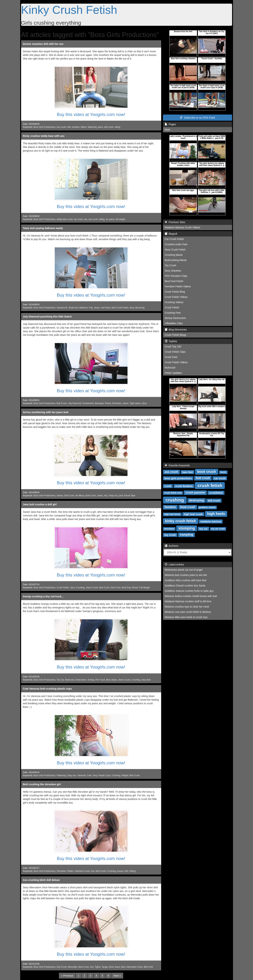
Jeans (97, 308)
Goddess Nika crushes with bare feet (186, 580)
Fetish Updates (173, 373)
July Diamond (75, 403)
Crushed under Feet (176, 244)
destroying (196, 500)
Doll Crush (69, 496)
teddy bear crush (65, 219)
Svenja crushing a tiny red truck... (43, 596)
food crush (188, 507)
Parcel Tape (130, 496)
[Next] (117, 976)
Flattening (61, 775)
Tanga (105, 967)
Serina (60, 496)
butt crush (203, 478)
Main (168, 130)
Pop (91, 308)
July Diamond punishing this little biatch (47, 317)
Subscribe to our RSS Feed (197, 118)
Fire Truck (100, 680)
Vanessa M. (62, 308)
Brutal (135, 588)
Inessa (120, 871)
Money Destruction (175, 318)
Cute (89, 775)
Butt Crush (62, 403)
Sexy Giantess (173, 271)
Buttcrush (74, 308)
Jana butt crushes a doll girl (40, 504)
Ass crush (61, 127)
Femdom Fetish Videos (178, 286)
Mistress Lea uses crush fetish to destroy (188, 612)
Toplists (171, 341)
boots (223, 472)
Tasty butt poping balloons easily (43, 228)
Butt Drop (126, 588)
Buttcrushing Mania (176, 260)
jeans (100, 127)
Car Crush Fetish (174, 239)
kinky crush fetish (181, 521)
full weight (120, 219)
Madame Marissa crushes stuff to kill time (188, 601)
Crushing (80, 588)
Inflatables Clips (174, 323)
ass (86, 219)
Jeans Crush (92, 588)
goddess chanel (207, 507)
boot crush (207, 472)
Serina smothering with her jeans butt (46, 412)
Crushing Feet (173, 313)
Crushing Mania (174, 255)
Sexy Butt (146, 680)
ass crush (93, 219)
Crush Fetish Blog (175, 292)
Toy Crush (171, 265)
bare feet (188, 472)
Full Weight (145, 588)
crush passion (195, 493)
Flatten (70, 871)
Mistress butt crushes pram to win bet (186, 575)
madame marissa (211, 521)
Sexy (132, 308)
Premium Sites (175, 222)
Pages (170, 124)
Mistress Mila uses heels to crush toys (186, 617)
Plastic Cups (104, 775)
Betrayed (99, 403)
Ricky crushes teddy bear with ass (44, 136)
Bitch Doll (148, 967)
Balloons (84, 308)
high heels (216, 514)
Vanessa (82, 775)
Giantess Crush (82, 871)
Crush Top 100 (173, 347)
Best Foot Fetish (174, 281)
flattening (92, 127)
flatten (83, 127)
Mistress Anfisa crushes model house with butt (191, 596)
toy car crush (218, 529)
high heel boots (172, 514)
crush (168, 486)
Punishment (88, 403)
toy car (203, 529)
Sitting (133, 871)
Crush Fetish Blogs (176, 335)
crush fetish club (173, 493)
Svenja (91, 680)
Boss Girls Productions (44, 127)
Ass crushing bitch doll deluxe (41, 880)
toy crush (78, 219)
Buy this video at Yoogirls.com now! (91, 114)
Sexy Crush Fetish (175, 250)
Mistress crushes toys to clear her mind (187, 607)
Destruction (81, 680)
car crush (220, 478)
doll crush (109, 127)
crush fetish (210, 485)
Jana (72, 588)
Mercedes (73, 967)
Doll (121, 496)
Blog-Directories (176, 330)
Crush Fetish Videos (176, 297)
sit (107, 219)
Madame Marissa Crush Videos (183, 227)
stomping (187, 528)
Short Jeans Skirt (117, 967)
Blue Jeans (112, 680)
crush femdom (184, 486)
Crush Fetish (63, 588)
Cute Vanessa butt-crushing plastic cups (47, 689)
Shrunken (117, 403)
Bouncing (140, 308)
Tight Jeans (135, 403)
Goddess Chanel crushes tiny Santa (185, 586)
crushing (175, 500)
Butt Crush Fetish (120, 308)
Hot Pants (106, 308)
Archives (172, 546)
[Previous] (67, 976)
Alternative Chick (134, 967)
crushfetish (216, 493)
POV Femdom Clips (176, 276)
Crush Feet (171, 357)
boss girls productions (178, 478)
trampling (187, 535)
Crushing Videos (174, 302)
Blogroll (171, 234)
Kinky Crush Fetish (69, 10)
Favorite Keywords (177, 465)
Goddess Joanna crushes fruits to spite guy (189, 591)
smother (76, 127)
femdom (170, 507)
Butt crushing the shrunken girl (42, 784)
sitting (117, 127)
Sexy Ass (72, 775)
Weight (125, 775)
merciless (169, 529)
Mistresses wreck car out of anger (184, 570)
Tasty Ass (113, 496)
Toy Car (60, 680)
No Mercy (80, 496)
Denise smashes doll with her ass (43, 44)
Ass (106, 496)
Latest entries (174, 565)
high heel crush (193, 514)
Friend (108, 403)
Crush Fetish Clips (175, 352)
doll (69, 127)
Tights (98, 967)
